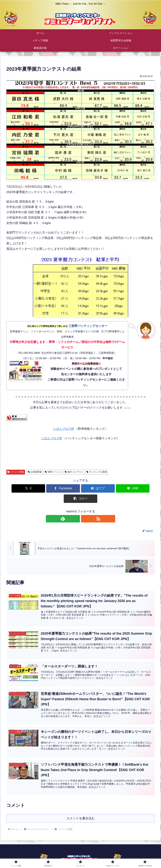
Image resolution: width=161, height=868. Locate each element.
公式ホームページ (50, 856)
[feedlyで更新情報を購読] (76, 508)
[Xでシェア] (31, 488)
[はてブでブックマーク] (80, 488)
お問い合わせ (84, 856)
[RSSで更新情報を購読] (85, 508)
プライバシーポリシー (109, 856)
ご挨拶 (68, 856)
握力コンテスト (74, 472)
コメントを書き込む (81, 808)
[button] (130, 488)
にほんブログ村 (64, 429)
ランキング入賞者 (97, 472)
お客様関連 (35, 472)
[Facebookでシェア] (56, 488)
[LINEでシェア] (105, 488)
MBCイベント (53, 472)
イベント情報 (16, 472)
